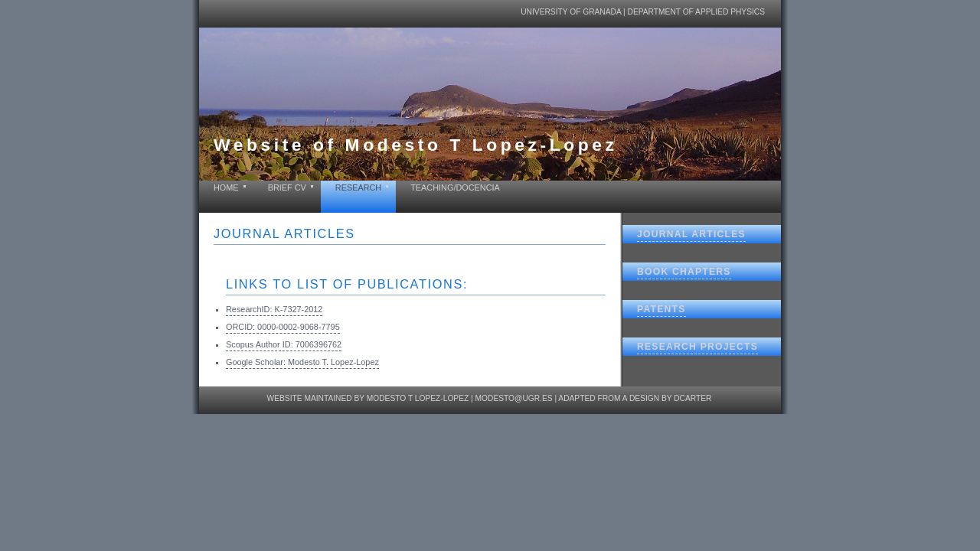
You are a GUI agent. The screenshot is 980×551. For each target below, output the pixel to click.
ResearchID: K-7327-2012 (274, 309)
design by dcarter (671, 398)
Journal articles (691, 234)
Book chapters (684, 272)
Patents (661, 309)
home (226, 187)
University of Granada (571, 12)
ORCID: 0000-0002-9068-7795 (283, 327)
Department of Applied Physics (696, 12)
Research (358, 187)
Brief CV (287, 187)
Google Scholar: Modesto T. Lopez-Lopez (302, 362)
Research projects (697, 347)
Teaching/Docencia (455, 187)
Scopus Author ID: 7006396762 (284, 344)
